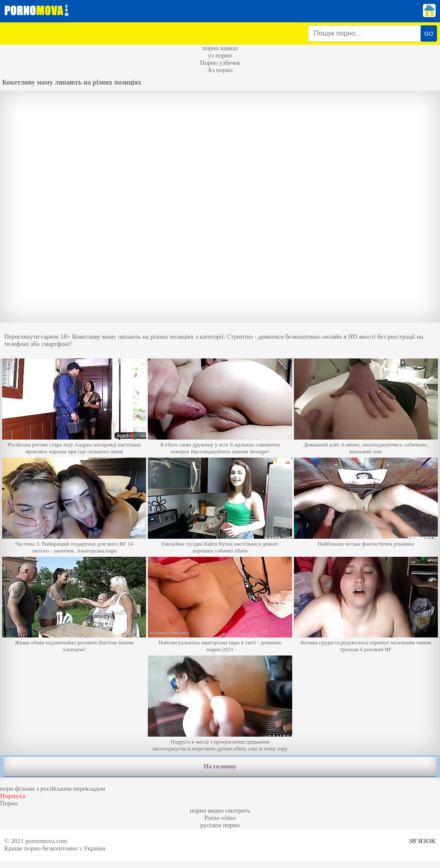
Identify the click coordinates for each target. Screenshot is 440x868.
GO (429, 34)
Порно (9, 803)
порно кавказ (220, 48)
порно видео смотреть (220, 810)
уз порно (220, 55)
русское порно (220, 825)
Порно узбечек (220, 63)
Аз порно (220, 70)
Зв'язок (422, 841)
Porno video (220, 818)
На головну (220, 766)
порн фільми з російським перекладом (53, 789)
